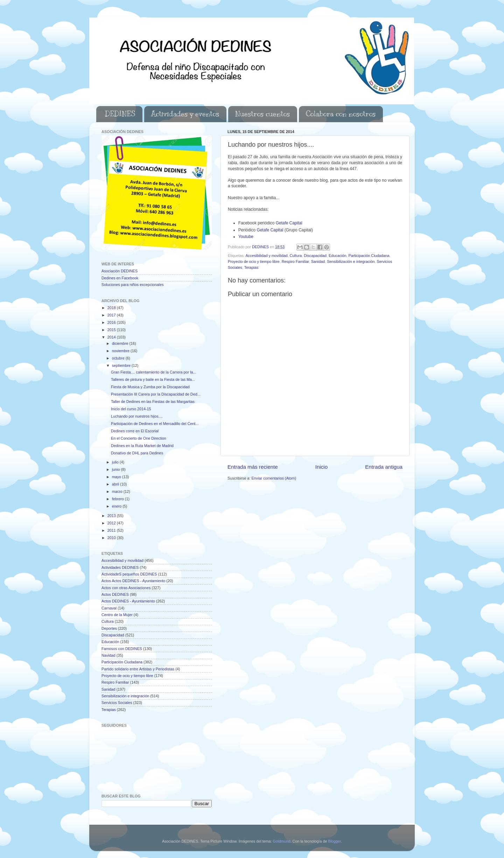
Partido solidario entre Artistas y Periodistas (138, 669)
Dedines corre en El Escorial (135, 431)
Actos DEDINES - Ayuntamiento (128, 601)
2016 (112, 322)
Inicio (321, 467)
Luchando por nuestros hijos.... (137, 416)
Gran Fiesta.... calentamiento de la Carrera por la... (154, 372)
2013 (112, 516)
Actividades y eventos (185, 114)
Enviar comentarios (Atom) (274, 478)
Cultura (296, 256)
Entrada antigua (384, 467)
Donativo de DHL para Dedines (137, 453)
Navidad (108, 655)
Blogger (334, 841)
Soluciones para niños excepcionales (133, 285)
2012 (112, 523)
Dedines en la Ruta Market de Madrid (142, 446)
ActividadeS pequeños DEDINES (129, 574)
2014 (112, 337)
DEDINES (120, 114)
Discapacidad (315, 256)
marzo (118, 491)
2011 (112, 530)
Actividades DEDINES (120, 567)
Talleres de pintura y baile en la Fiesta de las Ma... (153, 379)
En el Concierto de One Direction (139, 438)
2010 (112, 538)
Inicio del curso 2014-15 (131, 409)
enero (117, 506)
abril (116, 484)
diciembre (121, 343)
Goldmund (282, 841)
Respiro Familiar (295, 261)
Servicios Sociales (117, 703)
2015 (112, 330)
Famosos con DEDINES (122, 649)
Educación (337, 256)
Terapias (251, 267)
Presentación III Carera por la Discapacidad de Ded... (156, 394)
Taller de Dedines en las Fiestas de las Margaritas (153, 402)
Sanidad (318, 261)
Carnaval (109, 608)
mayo (117, 477)
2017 (112, 315)
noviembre (121, 351)
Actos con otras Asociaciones (126, 588)
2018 (112, 308)
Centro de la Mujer (117, 615)
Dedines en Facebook (120, 278)
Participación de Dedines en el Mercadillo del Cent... (155, 424)
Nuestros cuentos (262, 114)
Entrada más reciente (253, 467)
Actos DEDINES (115, 594)
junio (117, 469)
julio (116, 462)
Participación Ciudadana (369, 256)
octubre (119, 358)
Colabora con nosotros (341, 114)
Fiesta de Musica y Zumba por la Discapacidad (150, 387)
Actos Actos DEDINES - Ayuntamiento (133, 581)
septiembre (122, 365)
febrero (118, 499)
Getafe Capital (289, 223)
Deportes (109, 628)
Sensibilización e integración (351, 261)
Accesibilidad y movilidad (266, 256)
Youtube (246, 237)
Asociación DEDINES (120, 271)
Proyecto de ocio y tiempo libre (254, 261)
